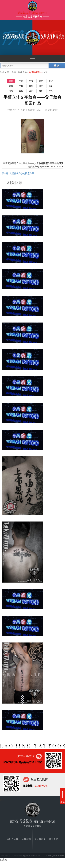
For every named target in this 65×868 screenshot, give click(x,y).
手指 (31, 81)
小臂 (21, 81)
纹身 (28, 163)
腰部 (31, 86)
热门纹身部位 (35, 72)
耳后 (11, 91)
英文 (21, 91)
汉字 (31, 91)
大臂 (11, 81)
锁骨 (41, 86)
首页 (14, 72)
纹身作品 (22, 72)
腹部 (51, 86)
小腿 (21, 86)
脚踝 (51, 91)
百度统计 (4, 860)
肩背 (51, 81)
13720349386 (40, 786)
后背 (41, 81)
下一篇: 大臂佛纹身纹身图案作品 (18, 173)
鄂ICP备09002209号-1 (10, 856)
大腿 (11, 86)
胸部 (41, 91)
